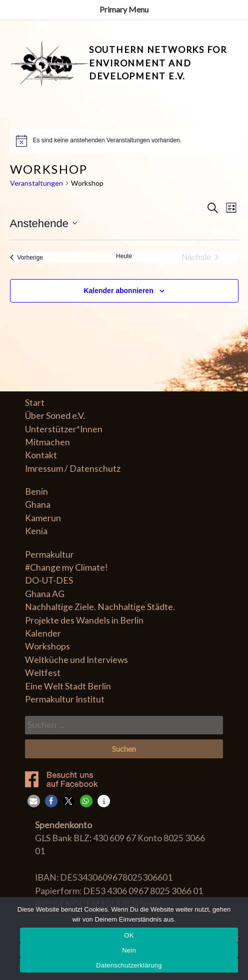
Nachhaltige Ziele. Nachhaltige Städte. (100, 607)
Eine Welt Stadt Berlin (68, 686)
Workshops (47, 646)
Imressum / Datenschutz (73, 469)
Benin (36, 491)
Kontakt (41, 455)
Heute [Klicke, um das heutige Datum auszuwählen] (124, 256)
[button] (34, 801)
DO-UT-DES (49, 580)
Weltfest (43, 673)
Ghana (38, 504)
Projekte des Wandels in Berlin (84, 620)
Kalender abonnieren (118, 291)
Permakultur (49, 554)
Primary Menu (124, 9)
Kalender (43, 633)
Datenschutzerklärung (129, 965)
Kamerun (43, 518)
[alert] (124, 141)
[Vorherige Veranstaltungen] (26, 258)
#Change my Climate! (66, 567)
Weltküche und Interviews (76, 660)
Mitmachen (47, 442)
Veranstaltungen (36, 183)
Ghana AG (45, 594)
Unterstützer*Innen (64, 429)
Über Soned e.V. (55, 416)
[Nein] (235, 939)
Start (35, 403)
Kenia (36, 531)
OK (129, 935)
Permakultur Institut (65, 699)
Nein (129, 950)
